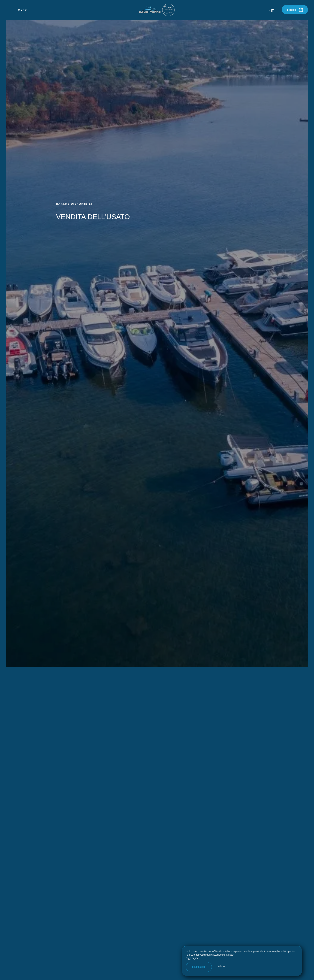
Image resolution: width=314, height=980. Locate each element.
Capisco (199, 967)
